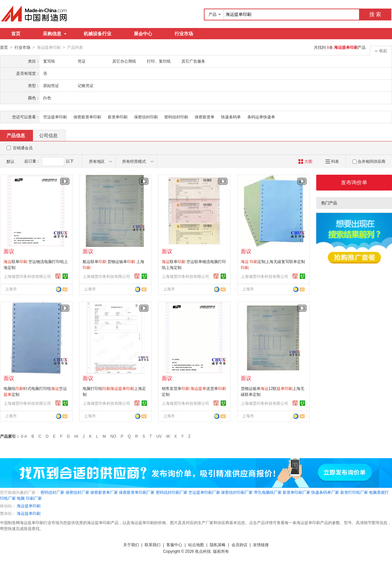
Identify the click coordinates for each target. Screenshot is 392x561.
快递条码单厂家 (325, 492)
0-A (24, 436)
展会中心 (143, 34)
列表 (332, 161)
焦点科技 (203, 551)
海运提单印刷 (29, 506)
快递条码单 (231, 117)
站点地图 (196, 545)
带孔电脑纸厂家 (268, 492)
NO (113, 436)
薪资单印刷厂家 (296, 492)
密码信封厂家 (52, 492)
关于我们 (131, 545)
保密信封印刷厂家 (237, 492)
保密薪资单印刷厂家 (137, 492)
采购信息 (55, 34)
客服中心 (174, 545)
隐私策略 (218, 545)
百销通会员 (23, 148)
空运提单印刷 (55, 117)
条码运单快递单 (261, 117)
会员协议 (239, 545)
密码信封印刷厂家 (172, 492)
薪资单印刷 (118, 117)
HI (76, 436)
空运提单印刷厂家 (204, 492)
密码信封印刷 (176, 117)
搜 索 (375, 14)
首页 (16, 34)
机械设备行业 (98, 34)
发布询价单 (354, 182)
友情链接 (261, 545)
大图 (305, 161)
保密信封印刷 (146, 117)
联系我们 (153, 545)
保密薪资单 (205, 117)
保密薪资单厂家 (104, 492)
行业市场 (184, 34)
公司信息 (48, 135)
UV (159, 436)
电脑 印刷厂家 (29, 498)
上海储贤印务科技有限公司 (27, 276)
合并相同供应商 (369, 161)
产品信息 (16, 135)
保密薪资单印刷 (87, 117)
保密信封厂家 (77, 492)
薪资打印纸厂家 (354, 492)
